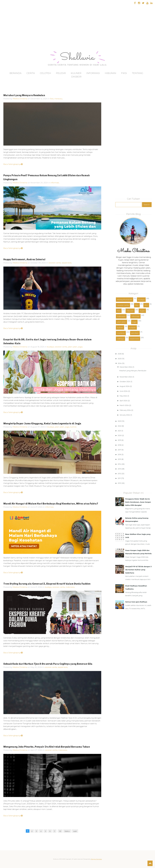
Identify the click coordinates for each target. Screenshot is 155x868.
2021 (119, 431)
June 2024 (124, 391)
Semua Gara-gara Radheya (136, 602)
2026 (120, 354)
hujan (142, 311)
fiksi (137, 305)
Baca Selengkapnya (13, 164)
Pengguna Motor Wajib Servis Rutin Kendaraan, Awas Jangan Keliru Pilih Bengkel (138, 502)
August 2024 (125, 386)
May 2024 (123, 396)
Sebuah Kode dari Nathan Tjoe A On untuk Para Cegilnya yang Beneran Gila (48, 664)
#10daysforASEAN (124, 300)
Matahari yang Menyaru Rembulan (24, 95)
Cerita (31, 73)
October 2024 (125, 382)
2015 (119, 459)
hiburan (130, 311)
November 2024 (126, 377)
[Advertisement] (9, 35)
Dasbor (76, 77)
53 (60, 831)
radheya (120, 339)
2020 (120, 435)
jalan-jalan (121, 322)
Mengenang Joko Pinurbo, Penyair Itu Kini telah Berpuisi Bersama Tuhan (47, 747)
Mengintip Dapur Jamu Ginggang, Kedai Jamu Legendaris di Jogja (42, 423)
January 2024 (125, 415)
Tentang (138, 73)
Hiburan (110, 73)
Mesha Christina (20, 99)
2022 (120, 426)
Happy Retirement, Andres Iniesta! (24, 259)
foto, (52, 99)
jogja (134, 322)
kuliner (120, 327)
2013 (119, 469)
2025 (120, 359)
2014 (119, 464)
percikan (135, 333)
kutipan (132, 327)
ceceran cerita (123, 305)
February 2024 (125, 410)
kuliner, (74, 427)
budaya (141, 300)
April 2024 (124, 401)
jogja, (80, 347)
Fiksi (124, 73)
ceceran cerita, (55, 263)
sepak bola (134, 339)
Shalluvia (77, 58)
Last (75, 831)
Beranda (15, 73)
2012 (119, 474)
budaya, (51, 347)
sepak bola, (67, 263)
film (146, 305)
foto (119, 311)
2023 (120, 421)
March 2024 (124, 405)
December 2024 (126, 367)
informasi (135, 316)
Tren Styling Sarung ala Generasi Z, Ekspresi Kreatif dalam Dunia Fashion (47, 584)
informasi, (55, 183)
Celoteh (45, 73)
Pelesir (61, 73)
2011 (119, 478)
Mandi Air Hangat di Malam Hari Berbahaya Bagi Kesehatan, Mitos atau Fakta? (51, 504)
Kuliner (76, 73)
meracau (121, 333)
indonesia (121, 316)
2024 (120, 363)
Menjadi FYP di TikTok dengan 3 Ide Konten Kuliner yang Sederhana (138, 570)
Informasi (93, 73)
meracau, (59, 99)
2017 (119, 450)
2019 (119, 440)
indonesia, (70, 587)
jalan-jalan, (73, 347)
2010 (119, 483)
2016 (119, 454)
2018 (119, 445)
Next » (67, 831)
